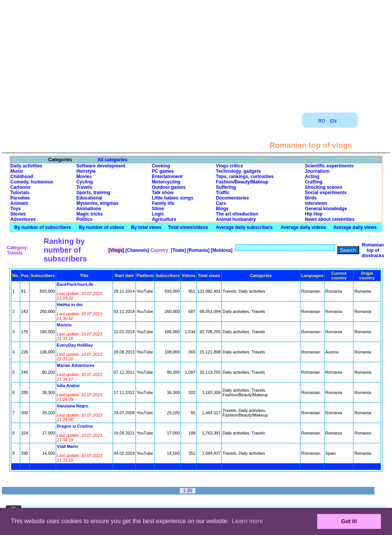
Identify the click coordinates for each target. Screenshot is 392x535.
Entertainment (167, 177)
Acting (312, 177)
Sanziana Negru (73, 406)
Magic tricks (90, 214)
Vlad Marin (68, 446)
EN (333, 121)
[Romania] (198, 250)
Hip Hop (314, 214)
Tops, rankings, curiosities (244, 177)
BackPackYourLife (75, 284)
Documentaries (232, 198)
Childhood (22, 177)
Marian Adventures (76, 365)
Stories (18, 214)
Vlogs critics (229, 166)
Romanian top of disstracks (373, 250)
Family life (163, 203)
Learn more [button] (247, 521)
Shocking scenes (324, 187)
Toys (15, 209)
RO (322, 121)
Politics (85, 219)
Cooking (161, 166)
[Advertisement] (196, 53)
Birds (311, 198)
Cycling (85, 182)
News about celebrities (330, 219)
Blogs (222, 209)
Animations (89, 209)
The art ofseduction (237, 214)
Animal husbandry (236, 219)
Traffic (223, 193)
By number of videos (102, 227)
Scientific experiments (329, 166)
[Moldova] (221, 250)
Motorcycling (166, 182)
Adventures (23, 219)
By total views (146, 227)
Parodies (20, 198)
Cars (221, 203)
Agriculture (164, 219)
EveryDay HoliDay (75, 345)
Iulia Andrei (68, 386)
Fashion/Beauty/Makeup (242, 182)
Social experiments (326, 193)
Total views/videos (188, 227)
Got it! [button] (349, 521)
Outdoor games (169, 187)
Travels (84, 187)
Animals (19, 203)
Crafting (314, 182)
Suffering (226, 187)
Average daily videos (303, 227)
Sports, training (93, 193)
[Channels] (136, 250)
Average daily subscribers (244, 227)
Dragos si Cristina (75, 426)
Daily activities (26, 166)
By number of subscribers (43, 227)
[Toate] (178, 250)
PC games (163, 171)
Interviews (316, 203)
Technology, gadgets (238, 171)
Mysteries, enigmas (98, 203)
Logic (158, 214)
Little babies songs (173, 198)
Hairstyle (86, 171)
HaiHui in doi (70, 305)
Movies (84, 177)
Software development (101, 166)
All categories (112, 160)
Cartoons (20, 187)
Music (17, 171)
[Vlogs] (116, 250)
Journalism (317, 171)
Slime (158, 209)
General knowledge (326, 209)
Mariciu (64, 325)
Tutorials (20, 193)
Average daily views (355, 227)
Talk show (163, 193)
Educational (89, 198)
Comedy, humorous (32, 182)
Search (348, 250)
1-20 (187, 491)
